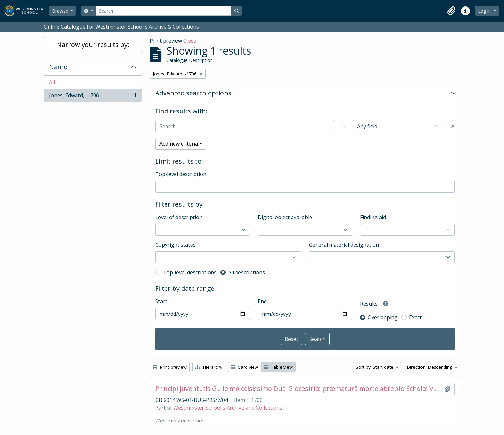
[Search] (164, 11)
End (262, 301)
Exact (415, 317)
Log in (485, 11)
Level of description (179, 217)
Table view (278, 367)
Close (190, 41)
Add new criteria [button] (179, 144)
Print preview (170, 367)
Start (161, 301)
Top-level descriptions (190, 272)
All (52, 82)
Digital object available (285, 217)
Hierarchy (209, 367)
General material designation (344, 245)
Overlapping (383, 317)
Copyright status (175, 245)
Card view (244, 367)
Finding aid (373, 217)
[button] (451, 11)
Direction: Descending (430, 367)
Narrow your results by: (93, 44)
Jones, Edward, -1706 (93, 97)
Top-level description (181, 174)
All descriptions (247, 272)
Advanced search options (193, 93)
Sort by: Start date (375, 367)
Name (58, 67)
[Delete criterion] (453, 126)
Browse (61, 11)
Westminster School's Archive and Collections (228, 408)
